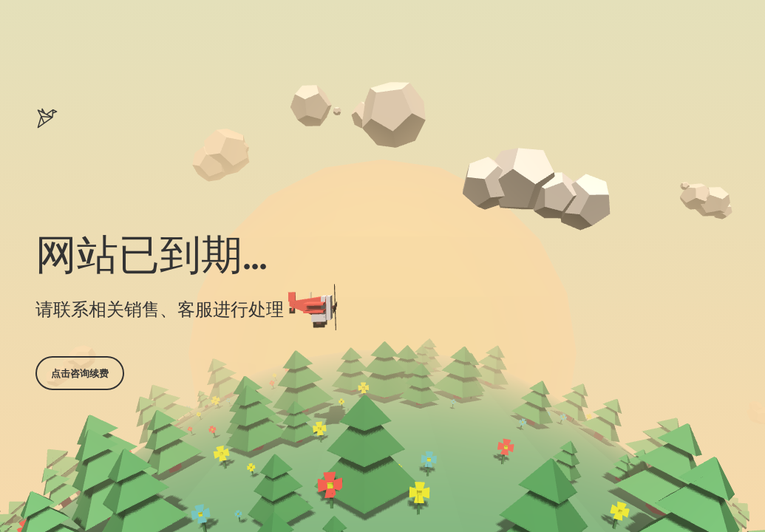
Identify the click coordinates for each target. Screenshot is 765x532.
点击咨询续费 (80, 373)
